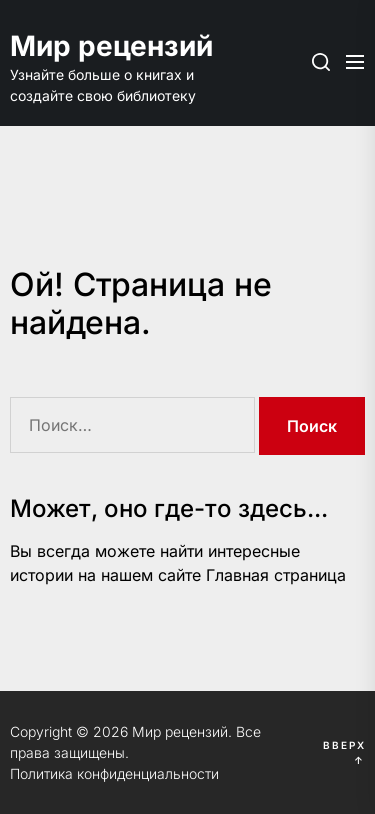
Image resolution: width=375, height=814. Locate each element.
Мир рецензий (110, 46)
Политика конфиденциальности (114, 773)
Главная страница (276, 575)
